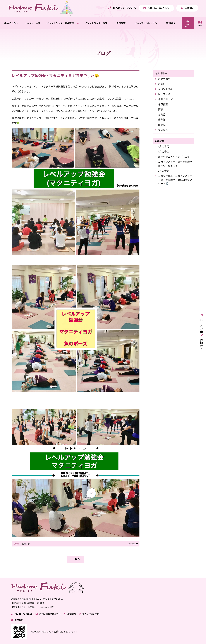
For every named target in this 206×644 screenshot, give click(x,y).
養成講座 (163, 130)
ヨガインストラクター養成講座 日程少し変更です (176, 164)
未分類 (162, 120)
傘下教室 (163, 104)
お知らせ (26, 544)
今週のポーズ (165, 99)
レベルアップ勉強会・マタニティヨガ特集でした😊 (55, 76)
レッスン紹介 (165, 94)
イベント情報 (165, 89)
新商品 (162, 115)
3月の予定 (164, 152)
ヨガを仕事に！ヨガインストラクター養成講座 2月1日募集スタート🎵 (175, 180)
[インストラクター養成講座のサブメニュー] (78, 23)
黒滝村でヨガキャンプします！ (175, 157)
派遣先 (162, 125)
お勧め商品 (164, 79)
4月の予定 (164, 146)
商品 (161, 109)
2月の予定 (164, 171)
